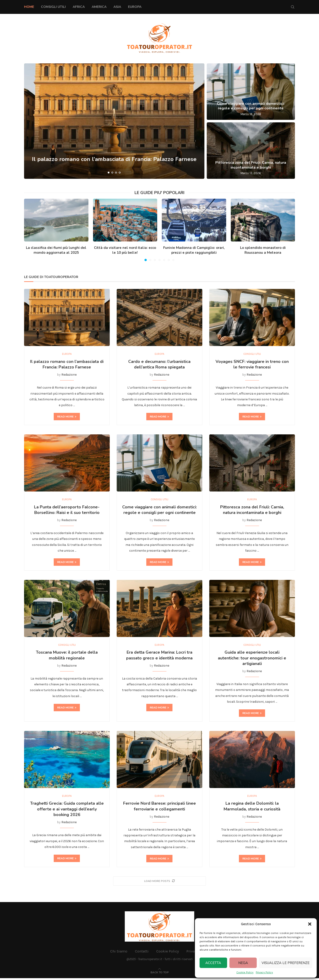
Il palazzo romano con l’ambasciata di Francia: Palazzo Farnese (67, 365)
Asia (117, 7)
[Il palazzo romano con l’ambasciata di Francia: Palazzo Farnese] (114, 121)
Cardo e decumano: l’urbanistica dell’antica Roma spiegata (159, 365)
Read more (67, 417)
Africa (79, 7)
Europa (135, 7)
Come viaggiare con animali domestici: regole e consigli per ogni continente (251, 106)
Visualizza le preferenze (286, 963)
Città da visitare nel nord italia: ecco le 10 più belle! (125, 250)
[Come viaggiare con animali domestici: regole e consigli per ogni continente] (251, 92)
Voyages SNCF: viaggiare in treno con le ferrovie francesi (252, 365)
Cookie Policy (245, 972)
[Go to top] (160, 974)
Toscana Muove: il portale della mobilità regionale (67, 656)
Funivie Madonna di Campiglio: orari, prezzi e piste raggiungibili (194, 250)
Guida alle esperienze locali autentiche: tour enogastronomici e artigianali (252, 659)
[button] (310, 924)
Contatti (142, 953)
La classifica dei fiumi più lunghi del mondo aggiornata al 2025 (56, 250)
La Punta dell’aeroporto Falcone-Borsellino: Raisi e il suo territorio (67, 510)
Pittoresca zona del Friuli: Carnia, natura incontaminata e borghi (251, 165)
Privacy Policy (264, 972)
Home (29, 7)
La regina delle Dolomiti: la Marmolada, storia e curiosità (252, 808)
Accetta (213, 963)
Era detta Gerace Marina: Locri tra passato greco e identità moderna (159, 656)
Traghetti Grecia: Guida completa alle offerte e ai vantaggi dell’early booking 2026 (67, 811)
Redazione (69, 375)
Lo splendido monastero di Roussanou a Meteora (263, 250)
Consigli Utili (53, 7)
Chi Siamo (119, 953)
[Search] (293, 7)
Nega (243, 963)
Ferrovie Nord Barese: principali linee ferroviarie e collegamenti (159, 808)
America (99, 7)
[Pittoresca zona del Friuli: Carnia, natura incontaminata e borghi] (251, 151)
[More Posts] (159, 883)
